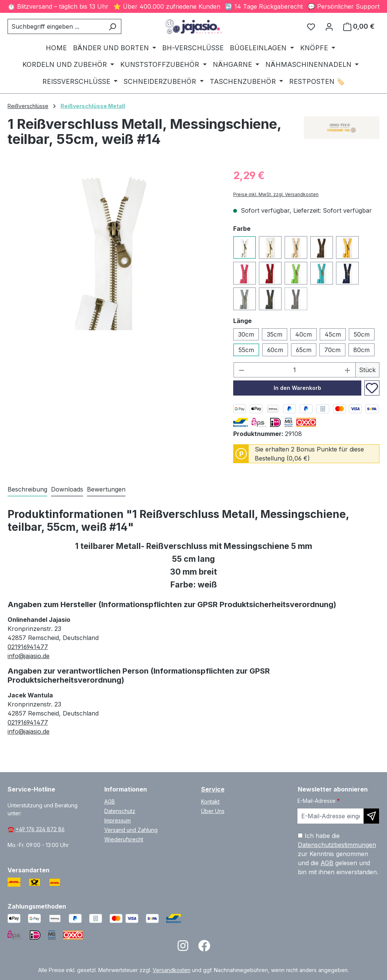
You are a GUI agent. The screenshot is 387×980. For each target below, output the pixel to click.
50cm (362, 334)
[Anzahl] (295, 370)
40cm (303, 334)
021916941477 (28, 647)
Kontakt (210, 801)
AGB (110, 801)
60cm (275, 350)
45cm (333, 334)
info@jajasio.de (29, 656)
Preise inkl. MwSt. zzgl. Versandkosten (276, 194)
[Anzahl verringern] (241, 370)
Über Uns (213, 811)
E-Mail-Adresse (319, 801)
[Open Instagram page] (183, 948)
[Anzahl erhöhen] (348, 370)
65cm (304, 350)
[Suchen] (112, 26)
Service (213, 789)
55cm (246, 350)
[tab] (27, 490)
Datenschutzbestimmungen (337, 845)
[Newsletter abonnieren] (371, 816)
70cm (332, 350)
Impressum (118, 820)
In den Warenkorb (297, 388)
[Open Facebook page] (204, 948)
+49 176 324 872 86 (40, 829)
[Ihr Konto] (329, 26)
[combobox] (56, 26)
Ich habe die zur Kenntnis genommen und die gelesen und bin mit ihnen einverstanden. (338, 854)
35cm (275, 334)
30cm (246, 334)
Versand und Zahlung (131, 830)
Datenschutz (120, 811)
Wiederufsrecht (124, 839)
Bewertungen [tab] (106, 489)
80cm (361, 350)
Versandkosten (172, 970)
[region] (113, 249)
